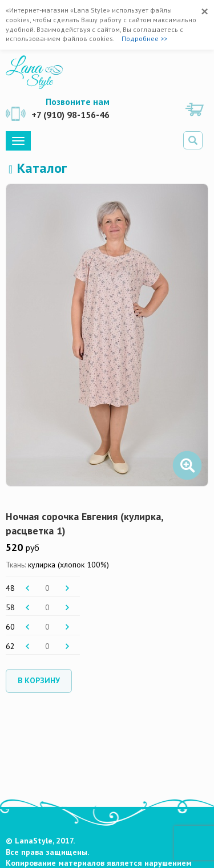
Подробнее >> (144, 38)
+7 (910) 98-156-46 (70, 115)
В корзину (39, 680)
